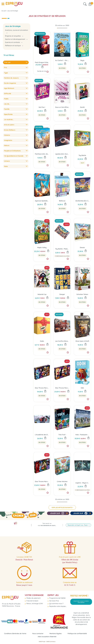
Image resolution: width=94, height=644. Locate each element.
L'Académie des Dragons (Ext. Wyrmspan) (42, 435)
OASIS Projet (42, 642)
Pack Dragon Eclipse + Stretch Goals (42, 62)
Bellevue (62, 201)
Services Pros (54, 601)
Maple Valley (42, 247)
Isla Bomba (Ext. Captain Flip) (82, 201)
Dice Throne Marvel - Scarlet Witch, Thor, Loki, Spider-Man (42, 481)
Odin (82, 388)
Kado (42, 341)
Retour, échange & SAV (34, 604)
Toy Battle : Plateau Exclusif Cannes (62, 249)
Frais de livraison (32, 601)
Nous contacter (38, 634)
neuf (82, 163)
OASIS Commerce (51, 642)
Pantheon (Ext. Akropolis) (42, 154)
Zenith (82, 107)
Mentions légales (56, 634)
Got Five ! (42, 107)
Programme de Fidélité (57, 598)
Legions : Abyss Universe (82, 483)
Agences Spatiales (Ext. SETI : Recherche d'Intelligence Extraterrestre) (42, 201)
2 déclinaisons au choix (62, 256)
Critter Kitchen (62, 481)
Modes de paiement (33, 598)
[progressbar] (62, 28)
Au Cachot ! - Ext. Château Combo (62, 60)
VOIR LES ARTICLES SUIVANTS (62, 507)
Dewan (82, 247)
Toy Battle (82, 155)
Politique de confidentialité (77, 634)
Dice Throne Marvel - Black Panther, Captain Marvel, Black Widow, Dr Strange (62, 388)
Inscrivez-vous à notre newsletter (81, 602)
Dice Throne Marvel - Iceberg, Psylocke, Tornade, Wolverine (42, 388)
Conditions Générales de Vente (15, 634)
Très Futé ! (62, 435)
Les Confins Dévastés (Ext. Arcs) (62, 341)
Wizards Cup (42, 294)
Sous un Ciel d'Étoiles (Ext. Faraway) (62, 107)
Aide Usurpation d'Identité (47, 637)
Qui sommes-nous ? (56, 604)
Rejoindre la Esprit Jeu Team (78, 525)
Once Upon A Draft (82, 341)
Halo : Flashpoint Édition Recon (82, 435)
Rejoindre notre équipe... (58, 606)
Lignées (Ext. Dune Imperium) (62, 154)
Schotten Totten (82, 294)
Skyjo (82, 60)
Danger (62, 294)
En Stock (62, 68)
